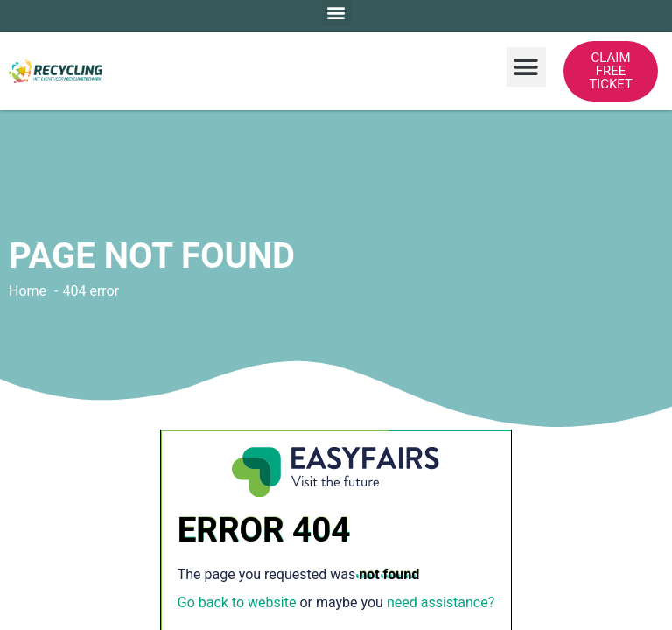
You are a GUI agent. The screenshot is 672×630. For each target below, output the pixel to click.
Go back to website (237, 602)
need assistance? (441, 602)
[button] (526, 67)
